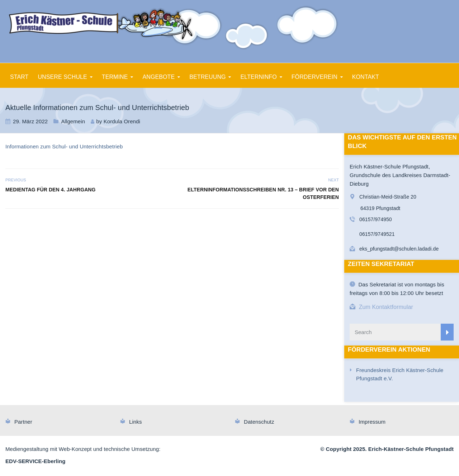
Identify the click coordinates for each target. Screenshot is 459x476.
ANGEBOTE (159, 77)
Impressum (372, 422)
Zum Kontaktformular (386, 307)
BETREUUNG (207, 77)
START (19, 77)
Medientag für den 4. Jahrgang (51, 190)
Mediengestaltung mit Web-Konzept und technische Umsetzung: (83, 449)
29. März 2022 (30, 121)
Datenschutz (259, 422)
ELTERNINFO (259, 77)
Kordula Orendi (122, 121)
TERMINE (115, 77)
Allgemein (73, 121)
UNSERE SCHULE (62, 77)
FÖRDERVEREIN (314, 77)
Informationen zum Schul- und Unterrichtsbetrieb (64, 146)
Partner (23, 422)
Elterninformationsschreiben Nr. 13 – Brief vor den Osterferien (263, 193)
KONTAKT (366, 77)
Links (136, 422)
